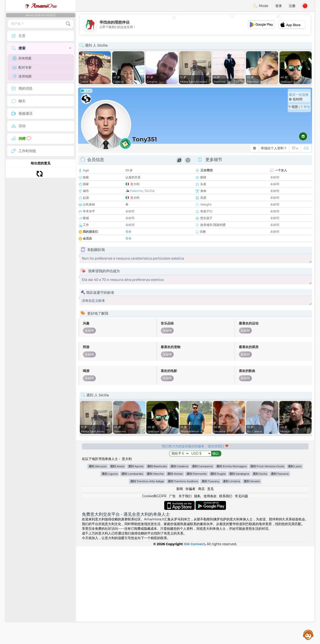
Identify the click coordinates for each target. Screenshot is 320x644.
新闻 (180, 586)
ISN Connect (195, 642)
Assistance (308, 635)
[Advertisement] (195, 25)
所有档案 (22, 58)
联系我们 (226, 594)
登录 (279, 6)
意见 (211, 586)
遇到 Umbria (231, 579)
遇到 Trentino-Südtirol (183, 579)
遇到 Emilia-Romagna (231, 564)
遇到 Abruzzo (98, 564)
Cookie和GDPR (154, 594)
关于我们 (185, 594)
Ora (41, 6)
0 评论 (305, 107)
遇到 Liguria (110, 571)
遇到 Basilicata (157, 564)
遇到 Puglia (218, 571)
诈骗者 (190, 586)
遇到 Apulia (136, 564)
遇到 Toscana (280, 571)
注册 (292, 6)
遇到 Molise (175, 571)
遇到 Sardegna (239, 571)
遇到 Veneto (252, 579)
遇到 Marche (155, 571)
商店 (201, 586)
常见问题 (241, 594)
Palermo (137, 191)
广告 (172, 594)
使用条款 (210, 594)
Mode (261, 6)
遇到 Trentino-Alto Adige (147, 579)
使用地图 (22, 76)
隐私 (197, 594)
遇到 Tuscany (211, 579)
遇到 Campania (202, 564)
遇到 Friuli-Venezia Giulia (267, 564)
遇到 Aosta (117, 564)
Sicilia (150, 191)
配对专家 (22, 67)
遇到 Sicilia (260, 571)
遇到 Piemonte (197, 571)
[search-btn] (68, 24)
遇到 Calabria (179, 564)
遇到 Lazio (295, 564)
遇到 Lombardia (132, 571)
